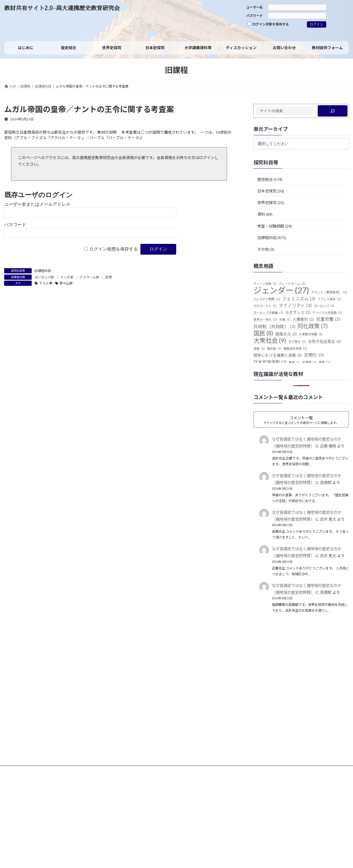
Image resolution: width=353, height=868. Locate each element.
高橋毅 (326, 482)
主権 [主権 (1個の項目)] (285, 320)
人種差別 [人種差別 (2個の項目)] (303, 320)
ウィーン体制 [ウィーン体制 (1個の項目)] (265, 284)
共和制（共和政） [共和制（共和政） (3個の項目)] (274, 327)
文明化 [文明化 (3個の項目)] (314, 355)
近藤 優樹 (328, 446)
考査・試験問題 (271, 226)
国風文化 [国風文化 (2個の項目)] (286, 334)
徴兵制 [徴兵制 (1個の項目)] (274, 349)
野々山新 (66, 283)
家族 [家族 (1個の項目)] (259, 349)
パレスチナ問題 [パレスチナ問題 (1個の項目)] (267, 299)
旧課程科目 (43, 271)
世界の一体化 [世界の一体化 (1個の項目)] (265, 320)
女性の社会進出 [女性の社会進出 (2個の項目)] (324, 342)
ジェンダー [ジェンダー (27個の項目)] (281, 290)
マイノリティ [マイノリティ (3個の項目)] (295, 305)
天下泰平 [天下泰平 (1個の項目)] (297, 342)
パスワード (255, 16)
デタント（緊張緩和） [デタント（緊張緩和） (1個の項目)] (329, 292)
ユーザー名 (255, 7)
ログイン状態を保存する (268, 24)
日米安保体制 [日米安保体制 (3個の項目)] (270, 362)
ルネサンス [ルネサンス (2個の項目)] (298, 313)
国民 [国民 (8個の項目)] (263, 333)
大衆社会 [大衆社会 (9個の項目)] (270, 341)
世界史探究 (267, 203)
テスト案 (46, 283)
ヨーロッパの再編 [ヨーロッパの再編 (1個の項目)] (268, 313)
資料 (261, 214)
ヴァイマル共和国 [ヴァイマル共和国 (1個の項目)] (327, 313)
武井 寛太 (328, 519)
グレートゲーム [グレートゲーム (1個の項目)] (292, 284)
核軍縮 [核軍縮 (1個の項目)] (309, 362)
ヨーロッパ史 (44, 277)
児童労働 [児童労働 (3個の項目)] (328, 319)
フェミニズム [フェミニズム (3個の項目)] (299, 299)
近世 (109, 277)
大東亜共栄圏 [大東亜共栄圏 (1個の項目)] (311, 334)
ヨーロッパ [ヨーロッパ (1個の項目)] (324, 306)
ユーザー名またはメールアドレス (37, 204)
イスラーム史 (89, 277)
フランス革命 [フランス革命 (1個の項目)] (329, 299)
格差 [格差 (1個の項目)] (324, 362)
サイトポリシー (21, 771)
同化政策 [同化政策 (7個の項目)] (313, 326)
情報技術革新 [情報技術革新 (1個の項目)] (295, 349)
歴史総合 (265, 179)
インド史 (67, 277)
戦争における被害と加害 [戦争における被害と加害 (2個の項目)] (278, 355)
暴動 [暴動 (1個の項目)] (294, 362)
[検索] (333, 111)
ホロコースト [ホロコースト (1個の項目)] (265, 306)
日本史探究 (267, 191)
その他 (263, 249)
